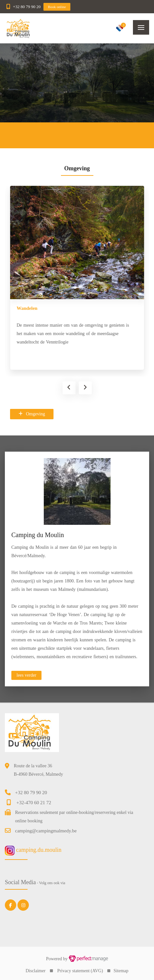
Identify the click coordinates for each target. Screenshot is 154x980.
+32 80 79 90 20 (27, 7)
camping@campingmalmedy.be (46, 831)
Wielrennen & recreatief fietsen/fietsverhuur (55, 308)
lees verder (26, 675)
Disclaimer (36, 971)
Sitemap (121, 971)
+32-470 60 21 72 (34, 803)
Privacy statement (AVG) (80, 971)
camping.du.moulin (33, 850)
